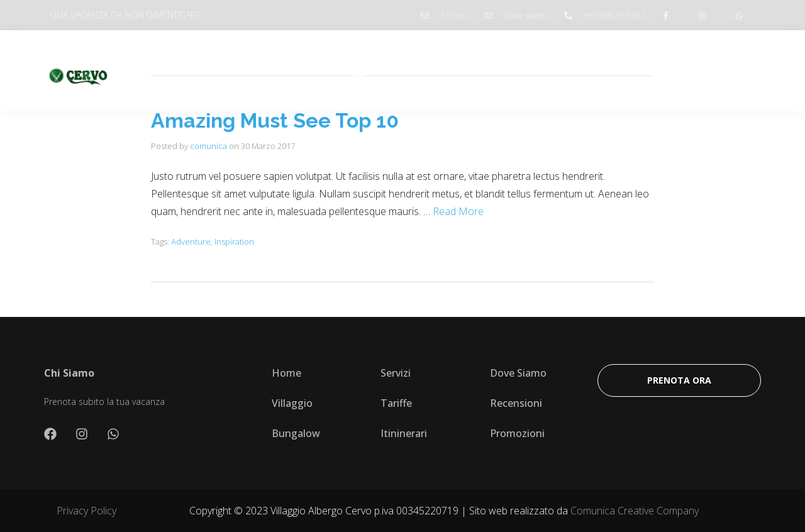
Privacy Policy (86, 511)
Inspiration (234, 241)
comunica (208, 146)
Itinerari (461, 70)
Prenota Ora (715, 70)
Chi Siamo (290, 70)
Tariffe (408, 70)
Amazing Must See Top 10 (275, 120)
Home (232, 70)
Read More (458, 211)
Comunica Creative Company (635, 511)
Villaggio (353, 70)
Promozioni (526, 70)
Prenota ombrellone (620, 70)
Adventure (191, 241)
